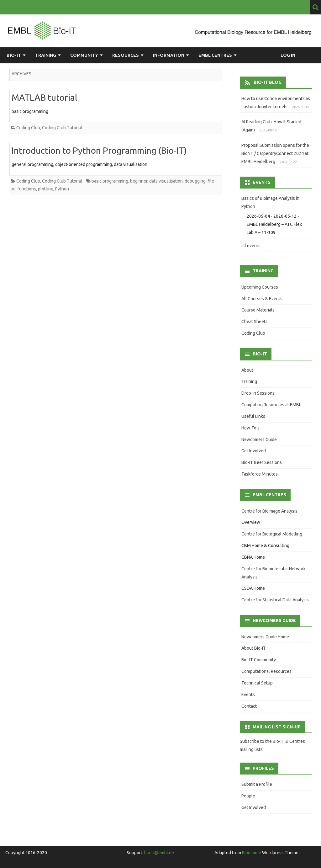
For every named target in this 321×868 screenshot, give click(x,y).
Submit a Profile (257, 784)
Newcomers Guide (259, 439)
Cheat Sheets (255, 322)
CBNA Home (253, 557)
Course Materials (258, 310)
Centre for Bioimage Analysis (269, 511)
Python (62, 189)
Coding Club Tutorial (62, 128)
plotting (46, 189)
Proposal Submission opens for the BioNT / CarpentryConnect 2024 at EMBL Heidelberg (275, 153)
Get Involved (254, 451)
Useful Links (253, 416)
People (248, 796)
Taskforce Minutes (260, 474)
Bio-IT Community (259, 660)
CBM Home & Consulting (265, 546)
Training (46, 55)
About (247, 370)
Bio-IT (14, 55)
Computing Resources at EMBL (271, 405)
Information (169, 55)
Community (84, 55)
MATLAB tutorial (45, 97)
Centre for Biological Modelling (272, 534)
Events (248, 695)
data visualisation (166, 181)
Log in (288, 55)
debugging (195, 181)
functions (27, 189)
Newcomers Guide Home (265, 637)
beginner (139, 181)
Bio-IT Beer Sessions (262, 462)
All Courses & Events (262, 299)
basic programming (110, 181)
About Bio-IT (254, 648)
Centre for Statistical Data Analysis (275, 600)
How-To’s (250, 428)
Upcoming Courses (260, 287)
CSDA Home (253, 588)
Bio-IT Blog (268, 82)
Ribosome (252, 853)
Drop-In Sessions (258, 393)
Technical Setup (257, 683)
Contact (249, 706)
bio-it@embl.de (159, 853)
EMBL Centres (215, 55)
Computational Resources (266, 671)
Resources (126, 55)
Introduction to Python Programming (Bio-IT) (99, 150)
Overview (251, 522)
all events (251, 246)
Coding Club (28, 128)
